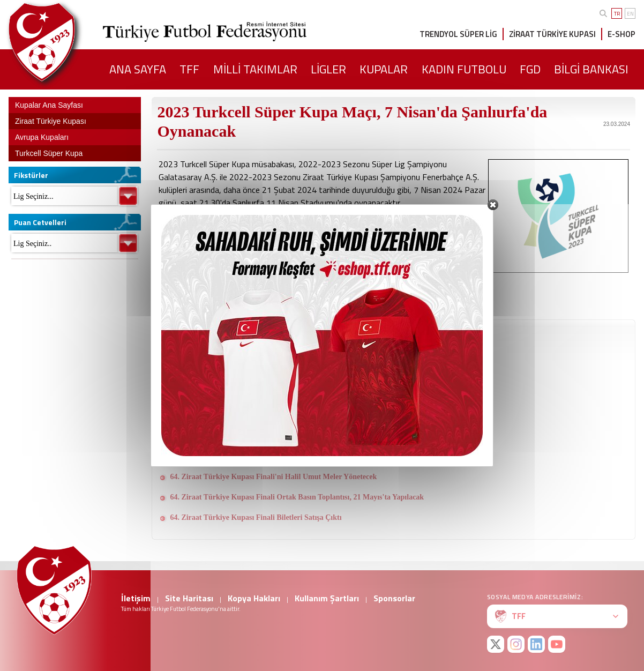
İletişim (136, 598)
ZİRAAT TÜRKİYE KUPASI (552, 34)
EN (630, 14)
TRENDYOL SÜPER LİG (458, 34)
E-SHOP (621, 34)
